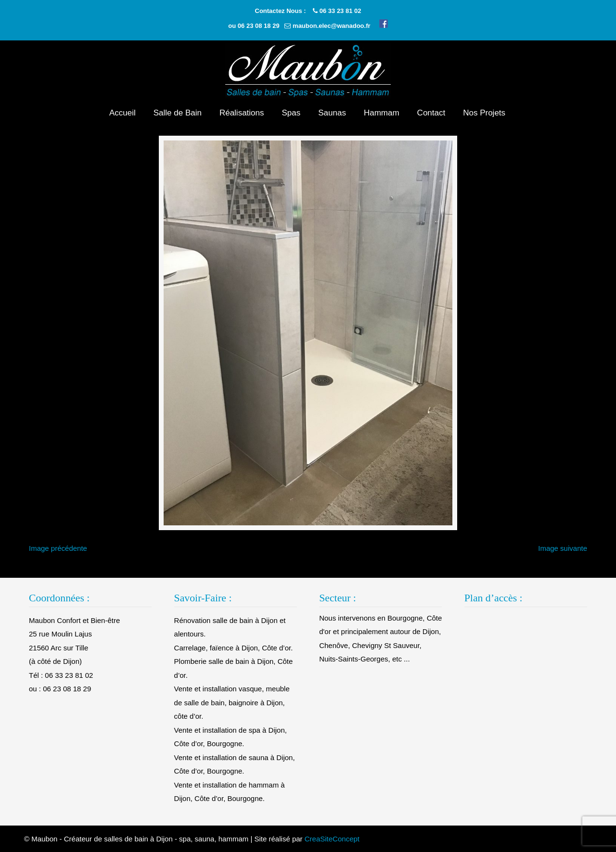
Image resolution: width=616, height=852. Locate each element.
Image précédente (58, 548)
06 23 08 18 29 (259, 26)
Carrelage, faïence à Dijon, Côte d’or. (234, 648)
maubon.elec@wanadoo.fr (331, 26)
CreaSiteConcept (332, 839)
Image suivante (563, 548)
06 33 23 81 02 (340, 11)
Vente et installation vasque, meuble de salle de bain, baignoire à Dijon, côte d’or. (232, 702)
